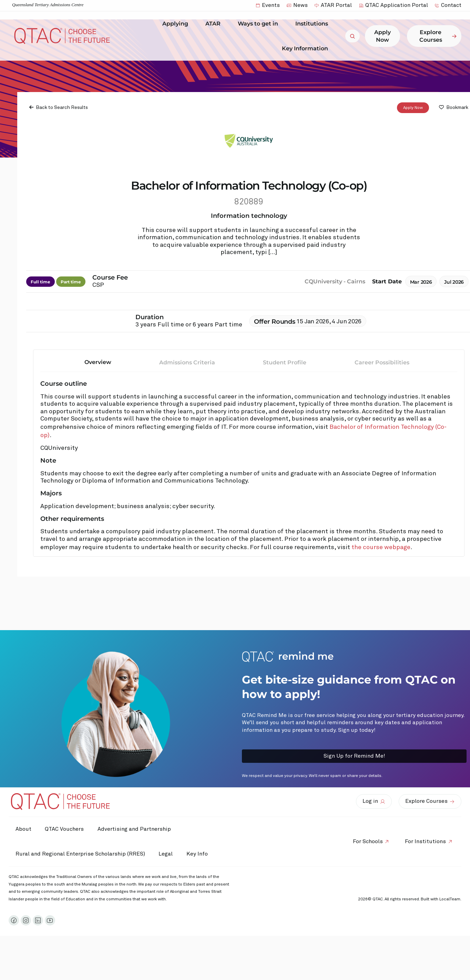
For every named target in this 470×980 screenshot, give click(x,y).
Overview (98, 362)
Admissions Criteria (187, 363)
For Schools (367, 841)
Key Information (307, 48)
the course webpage (381, 547)
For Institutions (425, 841)
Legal (166, 854)
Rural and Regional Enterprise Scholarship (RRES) (80, 854)
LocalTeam (450, 899)
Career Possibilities (382, 363)
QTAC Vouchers (65, 829)
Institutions (313, 24)
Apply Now (413, 108)
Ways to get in (260, 24)
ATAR (215, 24)
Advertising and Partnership (135, 829)
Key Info (199, 854)
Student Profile (285, 363)
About (23, 829)
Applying (177, 24)
